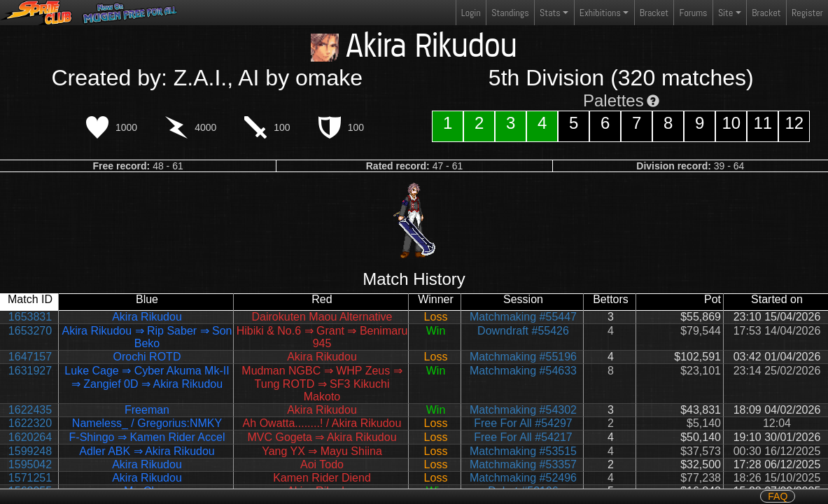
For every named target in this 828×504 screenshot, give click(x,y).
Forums (694, 13)
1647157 (30, 357)
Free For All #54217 (523, 437)
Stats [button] (550, 13)
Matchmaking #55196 (523, 357)
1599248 (30, 451)
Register (807, 13)
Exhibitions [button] (600, 13)
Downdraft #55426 (523, 331)
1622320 (30, 423)
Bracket (654, 13)
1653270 (30, 331)
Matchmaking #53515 (523, 451)
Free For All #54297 (523, 423)
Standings (510, 16)
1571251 (30, 478)
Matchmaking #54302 (523, 410)
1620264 (30, 437)
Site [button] (725, 13)
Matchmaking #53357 (523, 464)
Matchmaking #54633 (523, 371)
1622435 (30, 410)
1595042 (30, 464)
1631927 (30, 371)
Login (471, 13)
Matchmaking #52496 (523, 478)
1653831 (30, 317)
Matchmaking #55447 (523, 317)
